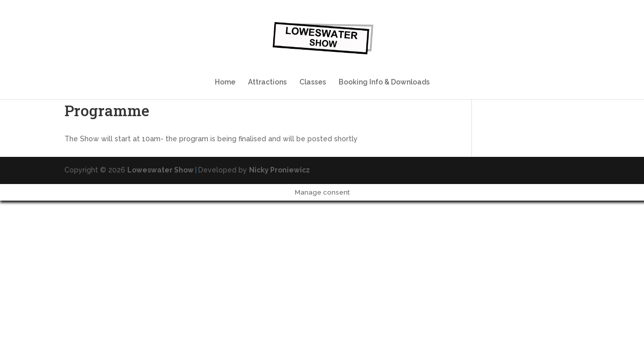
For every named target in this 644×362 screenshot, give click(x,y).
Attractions (267, 82)
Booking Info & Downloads (384, 82)
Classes (313, 82)
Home (225, 82)
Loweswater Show (160, 170)
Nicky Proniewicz (279, 170)
